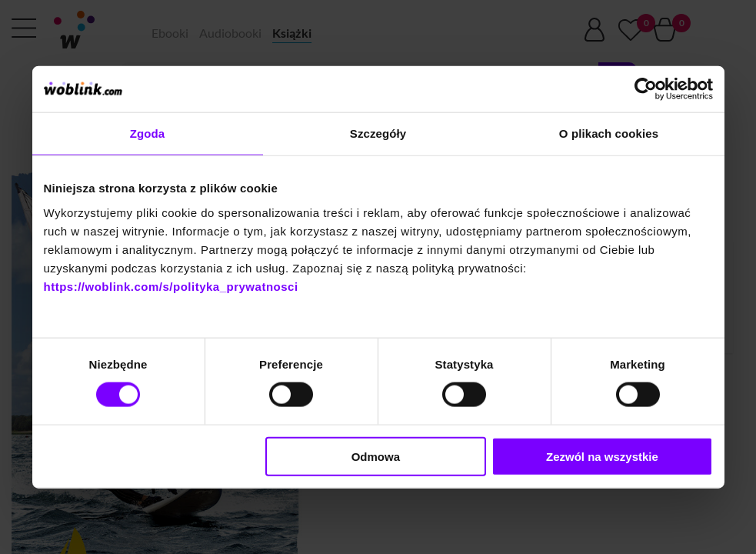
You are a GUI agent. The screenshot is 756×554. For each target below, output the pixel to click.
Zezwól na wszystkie (602, 456)
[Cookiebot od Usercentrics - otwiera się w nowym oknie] (646, 89)
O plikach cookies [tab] (609, 133)
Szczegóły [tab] (378, 133)
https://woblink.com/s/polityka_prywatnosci (171, 286)
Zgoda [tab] (148, 133)
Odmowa (376, 456)
